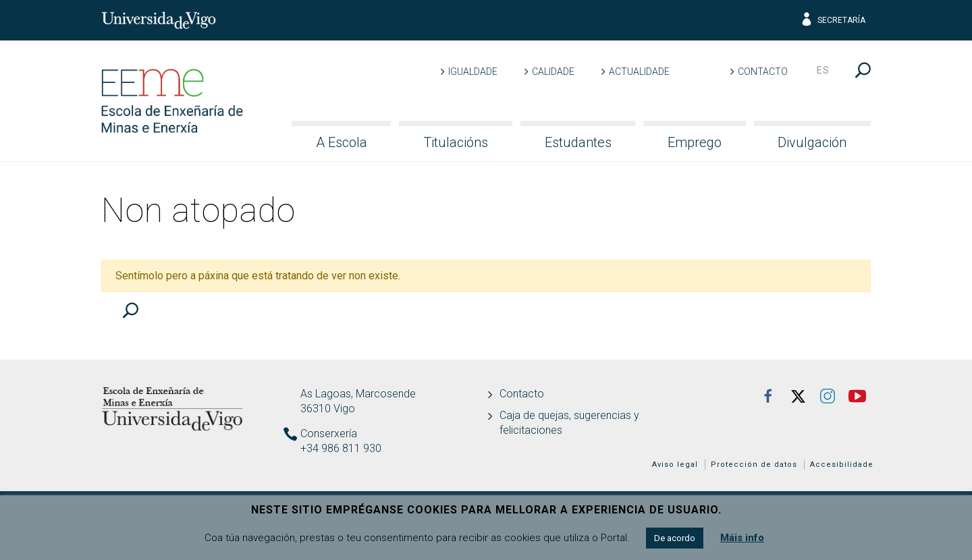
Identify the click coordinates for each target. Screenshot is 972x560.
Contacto (763, 72)
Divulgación (812, 142)
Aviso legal (675, 465)
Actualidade (639, 72)
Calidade (553, 72)
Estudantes (578, 142)
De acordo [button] (675, 538)
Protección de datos (754, 465)
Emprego (695, 142)
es (823, 70)
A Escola (342, 142)
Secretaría (833, 20)
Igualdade (473, 72)
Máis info (742, 538)
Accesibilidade (842, 465)
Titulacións (456, 142)
